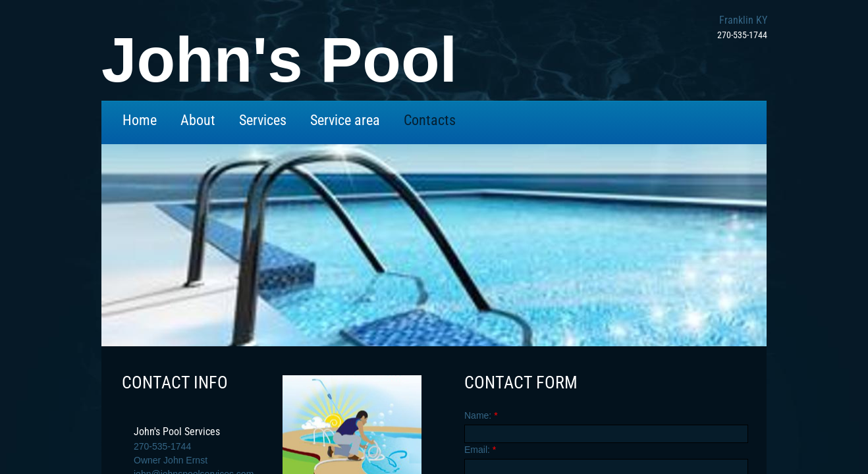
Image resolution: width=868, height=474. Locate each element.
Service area (345, 120)
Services (263, 120)
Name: (481, 415)
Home (140, 120)
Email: (480, 450)
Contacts (430, 120)
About (198, 120)
